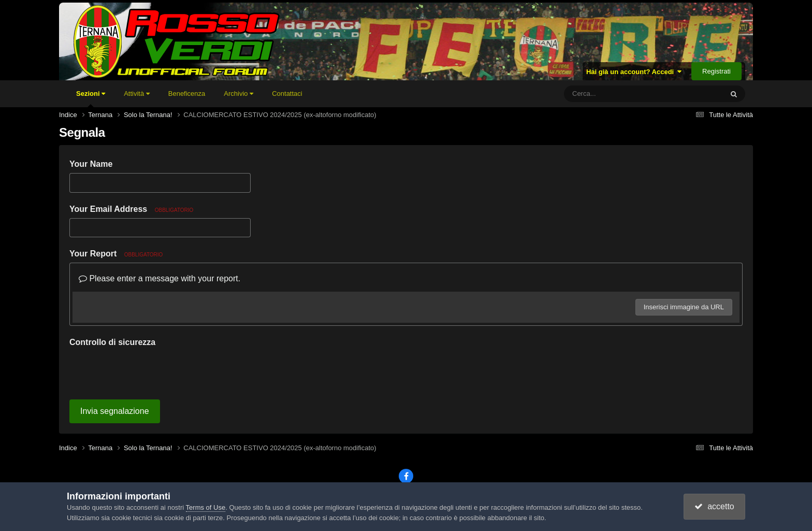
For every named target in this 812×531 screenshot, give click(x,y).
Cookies (469, 461)
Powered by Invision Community (406, 475)
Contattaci (287, 94)
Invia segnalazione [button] (115, 371)
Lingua (344, 461)
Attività (137, 94)
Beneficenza (187, 94)
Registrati (716, 71)
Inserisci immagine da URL (684, 307)
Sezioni (91, 98)
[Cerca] (620, 94)
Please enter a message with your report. (160, 278)
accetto (714, 506)
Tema (383, 461)
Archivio (238, 94)
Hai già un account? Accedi (634, 72)
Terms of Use (206, 507)
